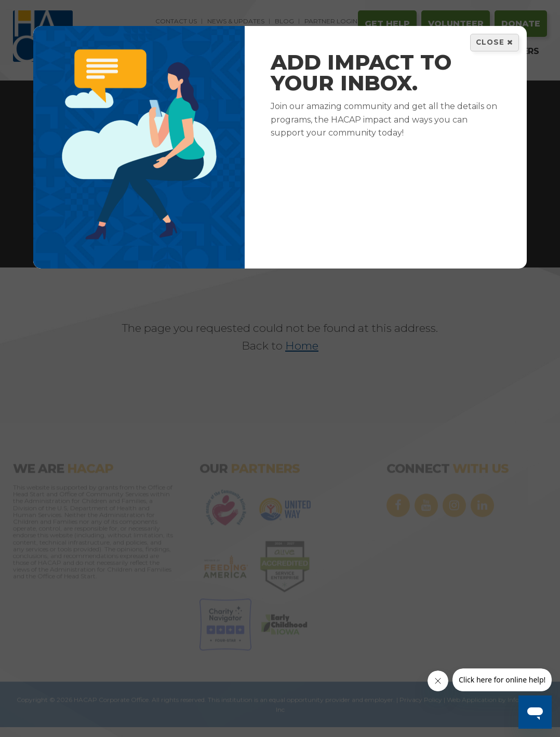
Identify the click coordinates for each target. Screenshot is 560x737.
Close (495, 42)
